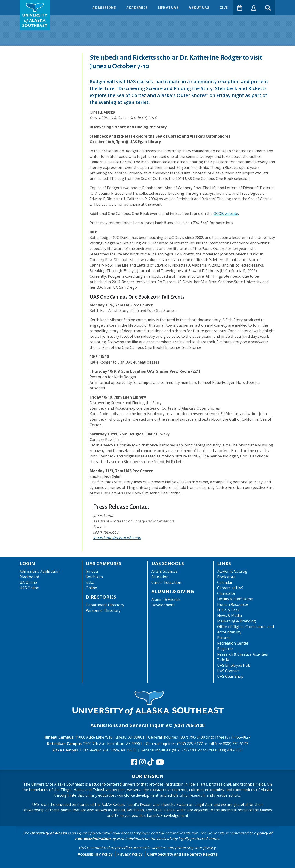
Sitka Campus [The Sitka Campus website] (65, 750)
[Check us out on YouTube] (160, 762)
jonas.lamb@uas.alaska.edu (117, 538)
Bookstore (226, 577)
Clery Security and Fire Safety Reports (182, 854)
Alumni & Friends (166, 599)
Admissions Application (40, 571)
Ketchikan (94, 577)
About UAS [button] (200, 8)
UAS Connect (228, 671)
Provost (224, 638)
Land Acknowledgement (168, 815)
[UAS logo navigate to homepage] (35, 15)
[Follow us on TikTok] (151, 762)
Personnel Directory (103, 610)
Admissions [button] (105, 8)
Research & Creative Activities (242, 654)
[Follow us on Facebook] (134, 762)
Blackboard (29, 577)
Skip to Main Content (22, 5)
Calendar (225, 582)
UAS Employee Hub (234, 665)
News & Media (229, 616)
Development (163, 605)
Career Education (166, 582)
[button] (254, 7)
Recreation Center (233, 643)
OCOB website (226, 214)
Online (91, 588)
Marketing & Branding (236, 621)
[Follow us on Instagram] (142, 762)
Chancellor (226, 593)
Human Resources (233, 604)
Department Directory (105, 605)
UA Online (28, 582)
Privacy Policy (130, 854)
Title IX (223, 660)
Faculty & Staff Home (235, 599)
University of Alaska (48, 833)
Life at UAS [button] (169, 8)
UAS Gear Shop (230, 676)
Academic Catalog (232, 571)
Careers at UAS (230, 588)
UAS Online (29, 588)
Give (224, 8)
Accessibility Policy (95, 854)
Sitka (90, 582)
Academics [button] (138, 8)
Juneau (92, 571)
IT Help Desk (228, 610)
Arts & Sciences (164, 571)
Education (160, 577)
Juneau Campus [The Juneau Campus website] (59, 737)
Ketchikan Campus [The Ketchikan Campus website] (64, 744)
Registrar (225, 649)
